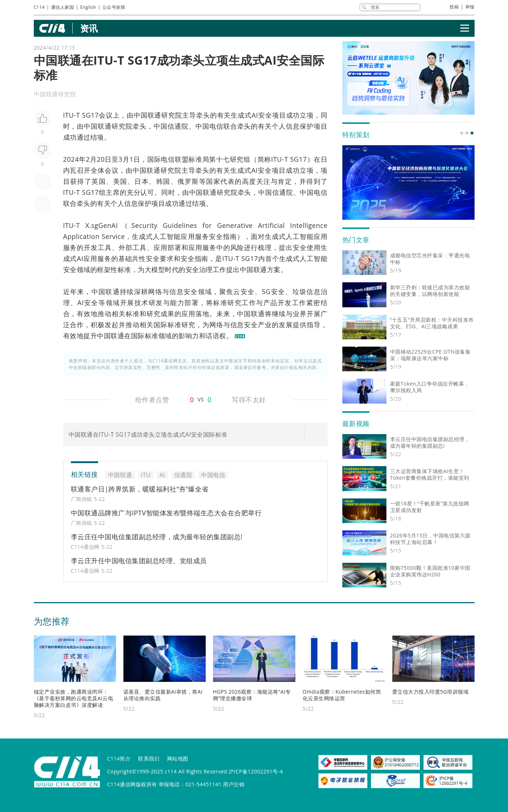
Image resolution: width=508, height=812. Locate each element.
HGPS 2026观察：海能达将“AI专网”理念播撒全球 (252, 695)
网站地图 (178, 759)
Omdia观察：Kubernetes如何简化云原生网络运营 (342, 695)
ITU (69, 115)
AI (255, 115)
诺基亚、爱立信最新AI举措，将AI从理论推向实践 (163, 695)
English (88, 7)
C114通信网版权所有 (132, 784)
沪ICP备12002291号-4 (256, 771)
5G (266, 291)
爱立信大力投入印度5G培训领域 (430, 692)
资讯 (89, 28)
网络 (155, 291)
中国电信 (209, 126)
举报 (470, 7)
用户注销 (234, 784)
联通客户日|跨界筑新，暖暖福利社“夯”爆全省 (140, 489)
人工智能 (167, 236)
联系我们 (149, 759)
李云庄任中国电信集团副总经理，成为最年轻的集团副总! (157, 537)
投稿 (454, 7)
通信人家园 (63, 7)
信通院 (178, 126)
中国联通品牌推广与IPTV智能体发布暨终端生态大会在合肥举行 (166, 513)
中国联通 (148, 115)
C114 (39, 7)
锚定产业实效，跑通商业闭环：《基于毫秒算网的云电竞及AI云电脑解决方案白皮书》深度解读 (74, 698)
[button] (462, 133)
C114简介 (119, 759)
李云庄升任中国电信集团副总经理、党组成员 (139, 561)
